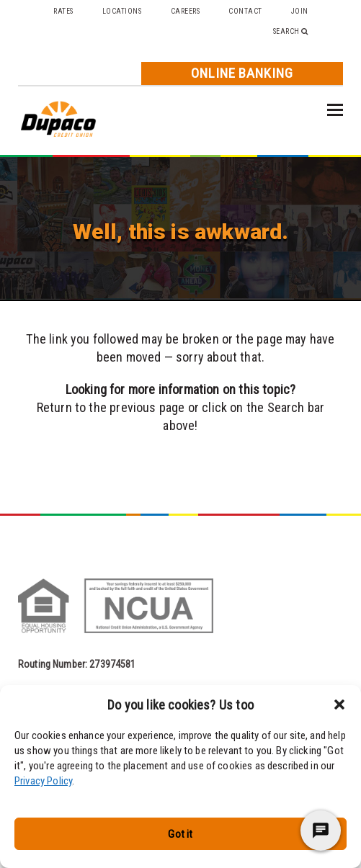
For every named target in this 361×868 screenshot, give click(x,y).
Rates (63, 11)
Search (291, 31)
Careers (186, 11)
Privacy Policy (43, 781)
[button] (339, 704)
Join (300, 11)
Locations (122, 11)
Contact (245, 11)
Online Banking (242, 73)
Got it (180, 834)
